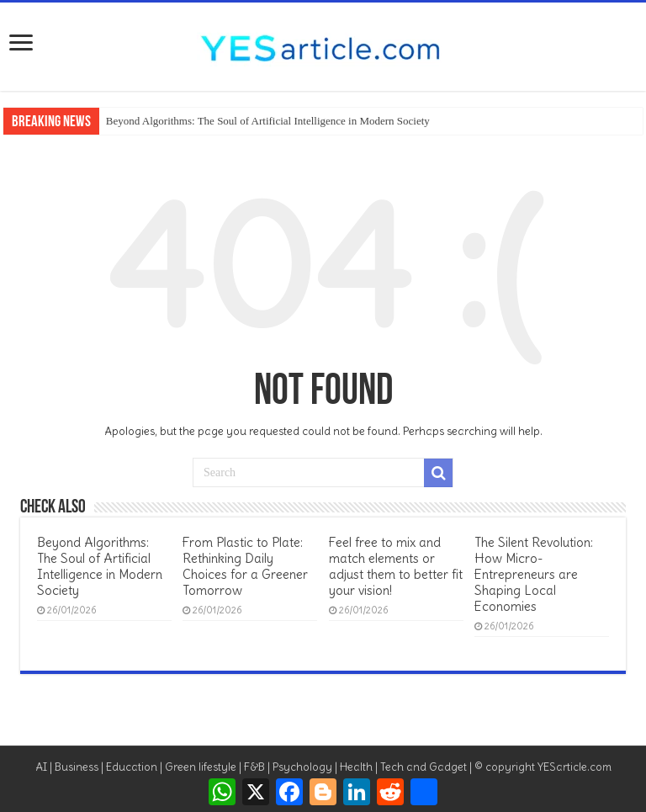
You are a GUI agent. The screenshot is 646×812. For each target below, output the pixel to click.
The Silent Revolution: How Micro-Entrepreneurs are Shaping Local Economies (534, 574)
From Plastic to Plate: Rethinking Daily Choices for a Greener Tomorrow (245, 566)
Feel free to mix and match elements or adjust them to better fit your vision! (396, 566)
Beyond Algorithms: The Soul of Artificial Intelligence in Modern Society (268, 121)
